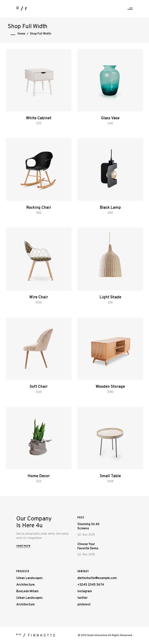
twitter (82, 598)
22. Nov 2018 (86, 535)
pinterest (84, 605)
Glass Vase (110, 118)
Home (21, 34)
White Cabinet (39, 118)
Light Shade (110, 297)
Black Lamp (110, 208)
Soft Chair (39, 387)
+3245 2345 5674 (91, 585)
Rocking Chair (39, 208)
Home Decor (39, 476)
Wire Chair (39, 297)
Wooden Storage (110, 387)
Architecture (26, 585)
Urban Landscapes (29, 578)
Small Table (110, 476)
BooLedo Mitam (27, 591)
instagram (85, 591)
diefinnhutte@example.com (97, 578)
